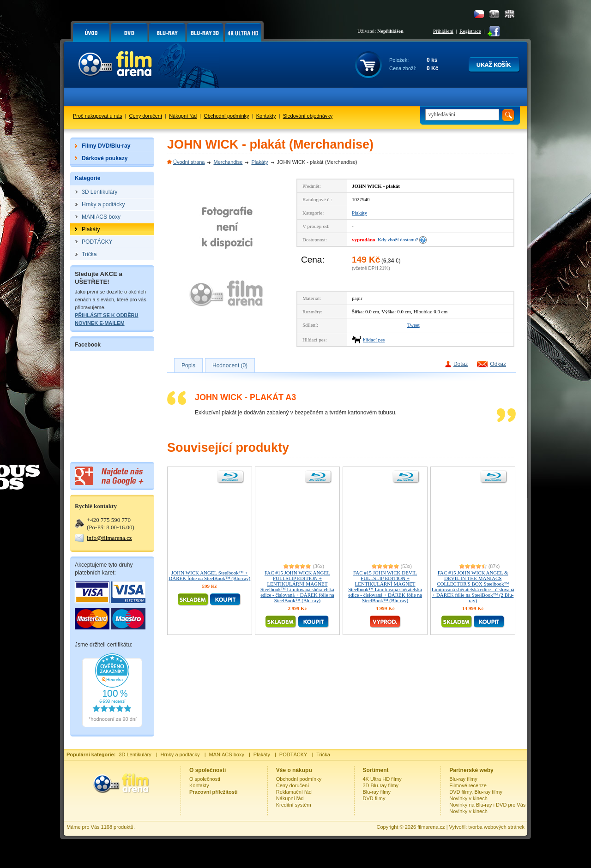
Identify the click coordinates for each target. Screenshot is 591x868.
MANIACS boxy (227, 754)
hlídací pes (374, 340)
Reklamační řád (294, 792)
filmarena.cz (431, 827)
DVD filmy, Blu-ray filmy (476, 792)
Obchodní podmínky (226, 116)
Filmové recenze (468, 785)
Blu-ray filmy (377, 792)
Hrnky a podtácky (180, 754)
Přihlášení (443, 31)
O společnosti (205, 779)
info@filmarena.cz (109, 538)
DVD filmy (374, 798)
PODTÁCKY (293, 754)
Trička (323, 754)
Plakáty (259, 162)
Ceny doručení (146, 116)
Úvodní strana (189, 162)
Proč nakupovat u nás (97, 116)
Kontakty (266, 116)
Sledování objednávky (308, 116)
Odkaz (498, 364)
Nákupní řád (183, 116)
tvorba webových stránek (496, 827)
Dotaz (461, 364)
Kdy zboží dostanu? (398, 239)
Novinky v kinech (468, 798)
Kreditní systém (294, 805)
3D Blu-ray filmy (381, 785)
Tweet (413, 325)
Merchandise (228, 162)
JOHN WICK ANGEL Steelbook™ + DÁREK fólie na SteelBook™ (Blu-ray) (209, 575)
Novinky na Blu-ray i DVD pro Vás (487, 805)
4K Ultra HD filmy (382, 779)
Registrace (470, 31)
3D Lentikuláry (135, 754)
